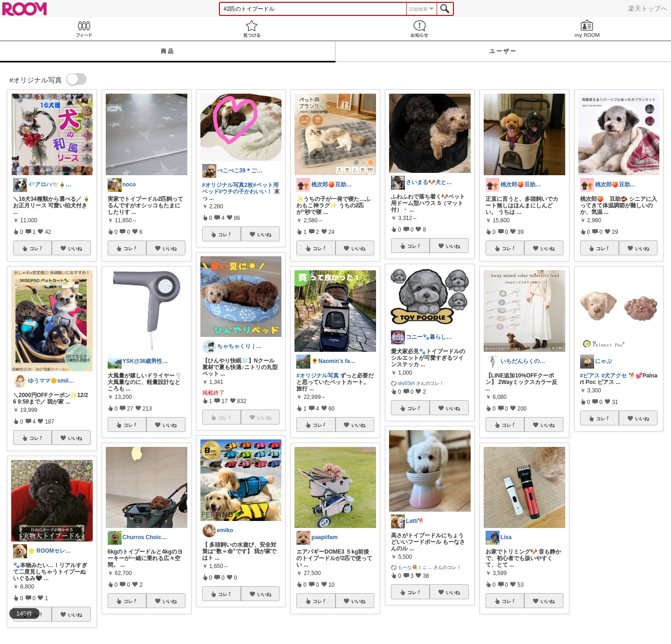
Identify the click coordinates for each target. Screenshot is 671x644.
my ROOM (587, 29)
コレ (36, 248)
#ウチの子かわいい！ (246, 192)
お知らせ (419, 29)
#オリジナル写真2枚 (228, 185)
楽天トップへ (648, 8)
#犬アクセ (614, 376)
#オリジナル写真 (318, 376)
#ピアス (590, 376)
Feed (84, 29)
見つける (252, 29)
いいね (75, 248)
